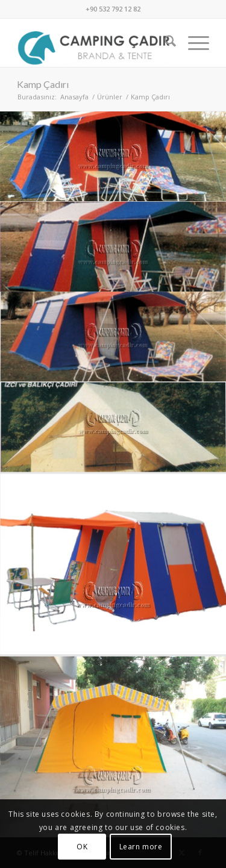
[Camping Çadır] (94, 43)
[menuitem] (164, 43)
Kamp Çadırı (43, 84)
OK (82, 847)
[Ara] (164, 43)
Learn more (141, 847)
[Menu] (193, 43)
